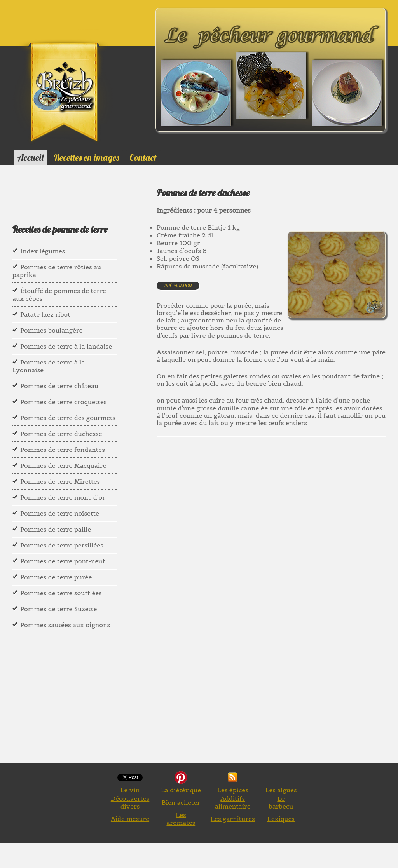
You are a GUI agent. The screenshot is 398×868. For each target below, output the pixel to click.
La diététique (181, 790)
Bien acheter (181, 802)
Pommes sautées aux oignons (65, 625)
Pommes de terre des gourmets (68, 418)
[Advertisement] (277, 526)
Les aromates (181, 819)
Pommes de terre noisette (60, 513)
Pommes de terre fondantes (63, 450)
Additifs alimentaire (233, 802)
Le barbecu (281, 802)
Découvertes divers (130, 802)
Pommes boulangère (51, 330)
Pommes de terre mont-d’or (63, 497)
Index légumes (43, 251)
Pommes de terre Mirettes (60, 481)
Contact (143, 157)
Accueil (31, 157)
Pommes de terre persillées (62, 545)
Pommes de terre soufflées (61, 593)
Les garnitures (233, 819)
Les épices (233, 790)
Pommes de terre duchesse (61, 434)
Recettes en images (87, 157)
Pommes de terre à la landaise (66, 346)
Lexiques (281, 819)
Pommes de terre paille (56, 529)
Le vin (130, 790)
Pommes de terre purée (56, 577)
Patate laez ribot (45, 314)
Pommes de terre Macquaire (63, 465)
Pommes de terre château (59, 386)
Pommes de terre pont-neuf (63, 561)
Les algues (281, 790)
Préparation (178, 286)
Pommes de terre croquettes (63, 402)
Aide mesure (130, 819)
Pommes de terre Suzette (58, 609)
